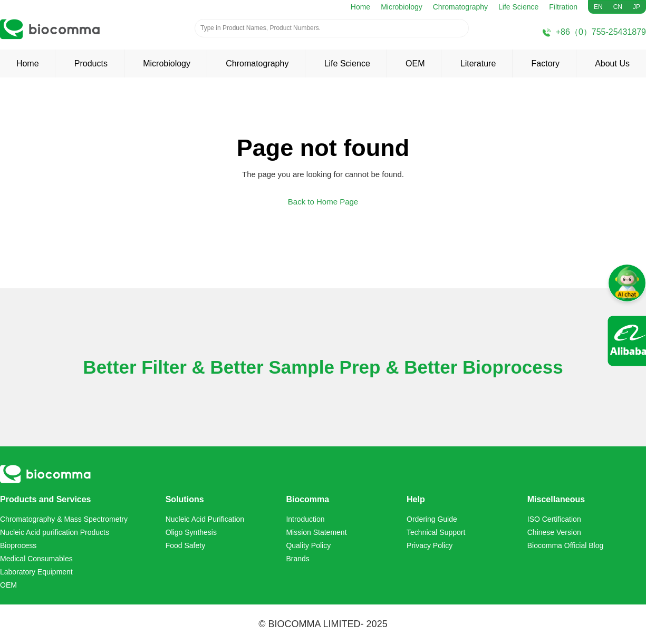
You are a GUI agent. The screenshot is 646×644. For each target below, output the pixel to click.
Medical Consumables (36, 559)
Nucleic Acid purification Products (55, 532)
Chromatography (460, 7)
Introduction (305, 519)
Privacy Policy (430, 545)
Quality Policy (308, 545)
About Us (612, 64)
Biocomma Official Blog (565, 545)
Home (360, 7)
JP (637, 7)
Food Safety (186, 545)
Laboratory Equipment (36, 572)
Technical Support (436, 532)
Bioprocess (18, 545)
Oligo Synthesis (191, 532)
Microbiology (402, 7)
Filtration (563, 7)
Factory (546, 64)
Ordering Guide (432, 519)
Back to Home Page (323, 202)
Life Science (518, 7)
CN (618, 7)
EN (598, 7)
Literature (478, 64)
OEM (415, 64)
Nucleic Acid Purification (205, 519)
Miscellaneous (556, 499)
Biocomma (307, 499)
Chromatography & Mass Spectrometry (64, 519)
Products (91, 64)
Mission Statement (316, 532)
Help (416, 499)
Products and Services (46, 499)
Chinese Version (554, 532)
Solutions (185, 499)
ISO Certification (554, 519)
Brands (297, 559)
